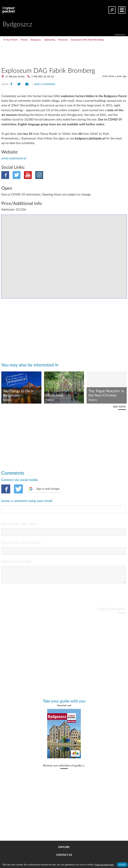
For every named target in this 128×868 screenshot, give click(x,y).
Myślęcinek (55, 395)
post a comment (45, 84)
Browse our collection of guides (63, 769)
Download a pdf (64, 708)
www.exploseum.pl (14, 158)
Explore (64, 847)
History (93, 400)
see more (119, 406)
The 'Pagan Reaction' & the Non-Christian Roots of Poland (106, 394)
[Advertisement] (78, 49)
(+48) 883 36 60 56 (43, 77)
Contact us (64, 855)
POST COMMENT (111, 612)
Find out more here (104, 865)
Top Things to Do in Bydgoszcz (18, 393)
